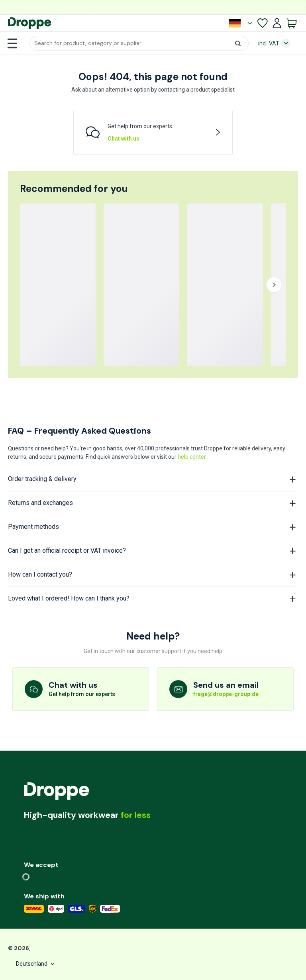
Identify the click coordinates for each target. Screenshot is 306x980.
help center (192, 457)
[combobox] (139, 43)
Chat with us (124, 139)
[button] (139, 43)
